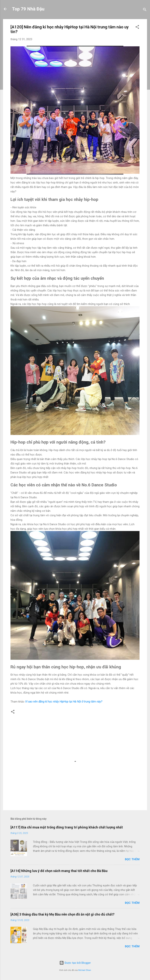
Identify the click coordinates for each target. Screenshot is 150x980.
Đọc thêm (132, 859)
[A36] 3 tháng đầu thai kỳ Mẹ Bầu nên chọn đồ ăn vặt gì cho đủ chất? (62, 914)
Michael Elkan (85, 970)
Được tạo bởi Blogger (75, 963)
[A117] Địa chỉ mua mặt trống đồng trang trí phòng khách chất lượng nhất (67, 827)
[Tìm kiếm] (145, 10)
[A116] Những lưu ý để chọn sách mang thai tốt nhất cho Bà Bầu (59, 871)
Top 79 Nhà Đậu (28, 9)
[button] (137, 28)
